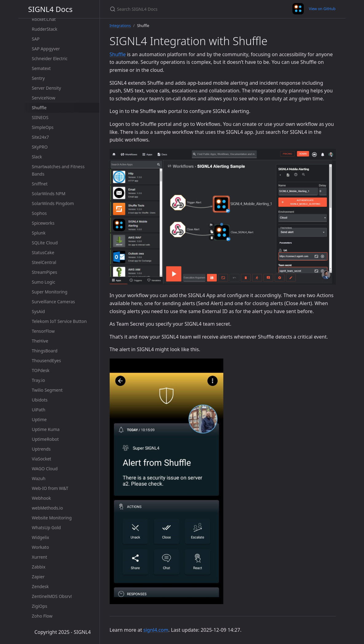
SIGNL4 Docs (51, 9)
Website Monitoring (52, 518)
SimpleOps (43, 127)
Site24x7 (41, 137)
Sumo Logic (44, 282)
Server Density (47, 88)
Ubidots (40, 400)
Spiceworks (43, 223)
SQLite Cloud (45, 243)
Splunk (39, 233)
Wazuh (39, 478)
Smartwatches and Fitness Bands (58, 170)
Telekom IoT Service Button (59, 321)
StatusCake (43, 252)
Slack (37, 157)
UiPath (39, 410)
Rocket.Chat (44, 19)
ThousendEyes (47, 361)
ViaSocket (42, 459)
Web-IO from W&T (50, 488)
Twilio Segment (47, 390)
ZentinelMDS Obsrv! (52, 596)
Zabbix (39, 567)
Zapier (38, 577)
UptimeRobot (45, 439)
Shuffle (39, 108)
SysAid (39, 311)
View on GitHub (322, 9)
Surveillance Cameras (53, 302)
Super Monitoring (50, 292)
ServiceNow (44, 98)
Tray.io (39, 380)
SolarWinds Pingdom (53, 203)
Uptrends (41, 449)
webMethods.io (47, 508)
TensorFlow (43, 331)
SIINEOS (40, 117)
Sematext (41, 68)
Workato (41, 547)
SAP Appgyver (46, 49)
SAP (36, 39)
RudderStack (45, 29)
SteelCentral (44, 262)
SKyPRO (40, 147)
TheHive (40, 341)
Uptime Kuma (46, 429)
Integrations (120, 26)
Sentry (38, 78)
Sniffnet (40, 184)
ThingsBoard (45, 351)
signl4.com (156, 630)
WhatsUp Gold (47, 528)
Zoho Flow (42, 616)
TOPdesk (41, 370)
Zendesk (40, 586)
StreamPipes (45, 272)
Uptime (39, 419)
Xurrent (40, 557)
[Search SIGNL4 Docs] (182, 9)
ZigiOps (40, 606)
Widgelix (41, 537)
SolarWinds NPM (49, 194)
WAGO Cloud (45, 469)
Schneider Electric (50, 58)
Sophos (39, 213)
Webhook (41, 498)
